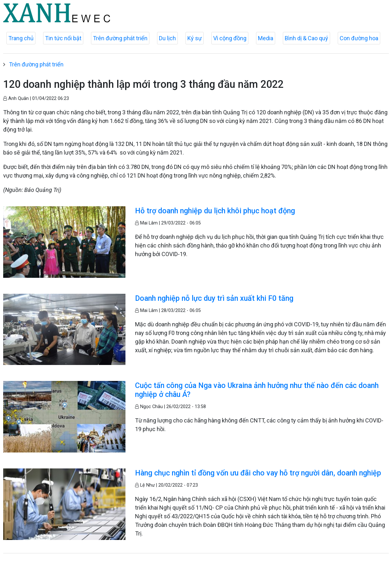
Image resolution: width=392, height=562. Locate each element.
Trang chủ (21, 38)
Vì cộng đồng (230, 38)
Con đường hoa (359, 38)
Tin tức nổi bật (63, 38)
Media (266, 38)
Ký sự (195, 38)
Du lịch (167, 38)
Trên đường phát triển (120, 38)
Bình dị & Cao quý (306, 38)
